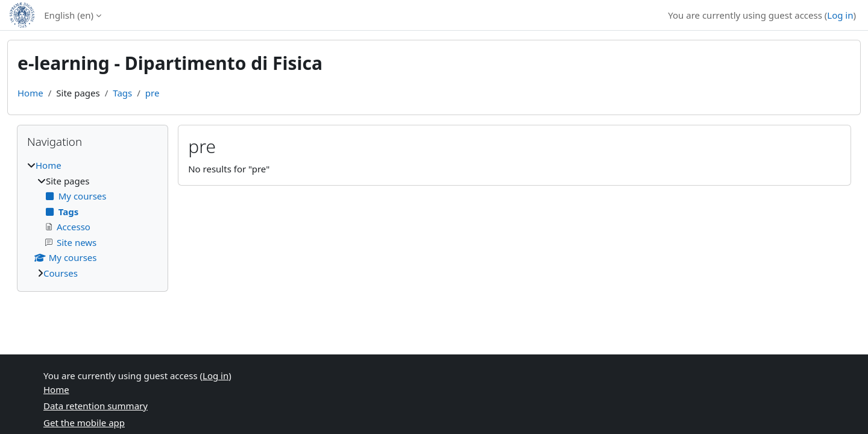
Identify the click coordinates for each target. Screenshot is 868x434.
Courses (61, 273)
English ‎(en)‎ (69, 15)
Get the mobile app (84, 423)
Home (30, 93)
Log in (840, 15)
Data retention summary (96, 406)
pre (153, 93)
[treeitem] (93, 219)
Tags (122, 93)
